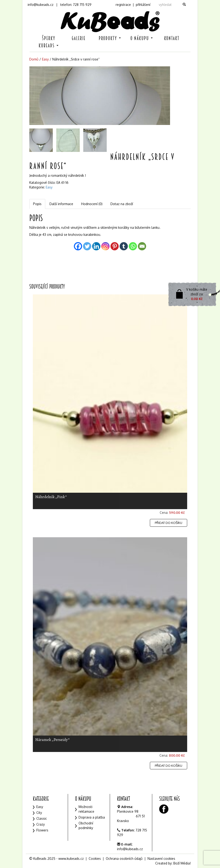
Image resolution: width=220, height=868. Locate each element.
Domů (34, 59)
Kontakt (172, 38)
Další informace (61, 204)
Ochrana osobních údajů (124, 859)
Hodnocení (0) (92, 204)
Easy (45, 59)
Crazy (41, 824)
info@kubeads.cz (41, 5)
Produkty (110, 38)
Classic (42, 818)
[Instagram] (105, 246)
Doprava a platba (92, 817)
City (39, 813)
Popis (37, 204)
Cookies (95, 859)
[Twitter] (87, 246)
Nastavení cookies (161, 859)
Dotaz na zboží (122, 204)
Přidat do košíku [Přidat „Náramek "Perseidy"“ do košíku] (169, 766)
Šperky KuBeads (49, 42)
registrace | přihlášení (133, 5)
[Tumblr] (124, 246)
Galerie (79, 38)
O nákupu (142, 38)
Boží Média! (182, 863)
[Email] (142, 246)
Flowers (42, 830)
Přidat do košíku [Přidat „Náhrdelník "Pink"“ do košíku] (169, 523)
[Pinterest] (115, 246)
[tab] (38, 204)
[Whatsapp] (133, 246)
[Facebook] (78, 246)
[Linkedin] (96, 246)
